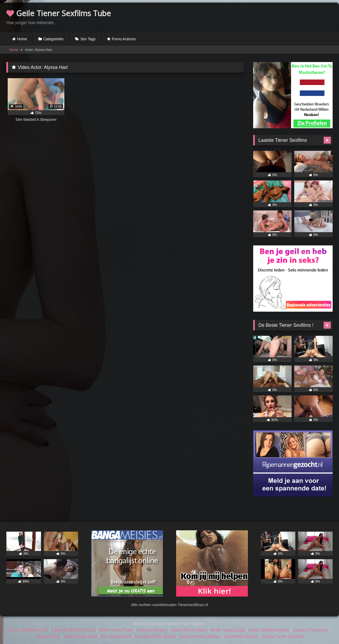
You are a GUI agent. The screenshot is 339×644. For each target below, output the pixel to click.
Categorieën (53, 39)
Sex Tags (88, 39)
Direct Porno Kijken (189, 630)
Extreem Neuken (152, 630)
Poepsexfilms (48, 636)
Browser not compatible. (271, 17)
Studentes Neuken (241, 636)
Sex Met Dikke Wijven (155, 636)
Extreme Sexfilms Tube (73, 630)
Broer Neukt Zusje (228, 630)
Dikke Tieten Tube (116, 630)
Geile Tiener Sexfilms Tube (59, 13)
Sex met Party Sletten (200, 636)
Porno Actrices (124, 39)
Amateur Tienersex (310, 630)
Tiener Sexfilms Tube (28, 630)
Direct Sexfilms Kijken (269, 630)
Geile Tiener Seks (81, 636)
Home (22, 39)
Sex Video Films (116, 636)
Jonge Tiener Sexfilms (283, 636)
